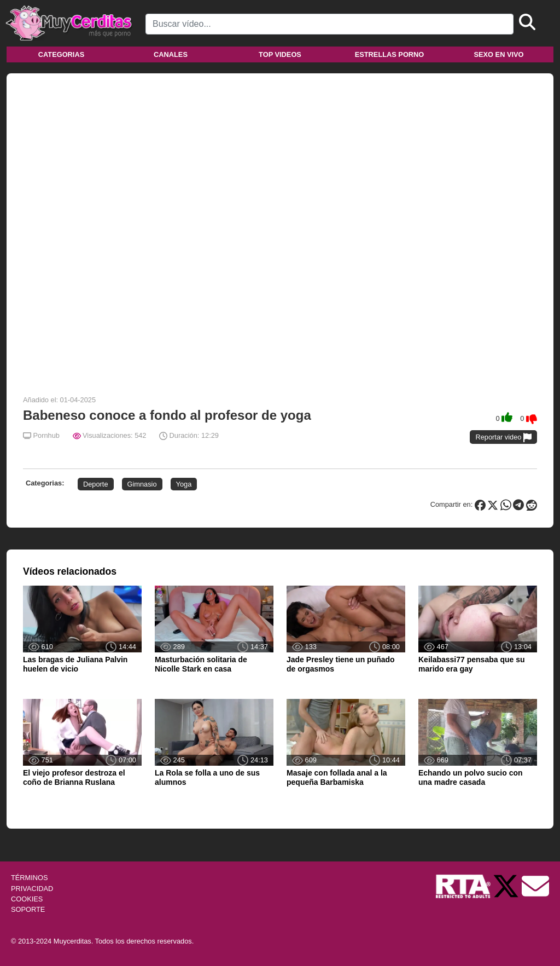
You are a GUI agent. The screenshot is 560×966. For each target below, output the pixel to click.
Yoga (184, 484)
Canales (171, 54)
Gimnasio (142, 484)
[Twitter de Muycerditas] (507, 886)
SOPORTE (28, 909)
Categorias (61, 54)
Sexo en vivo (498, 54)
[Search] (329, 24)
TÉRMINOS (30, 878)
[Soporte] (535, 886)
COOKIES (27, 899)
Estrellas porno (390, 54)
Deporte (96, 484)
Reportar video (503, 438)
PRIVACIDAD (32, 889)
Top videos (280, 54)
